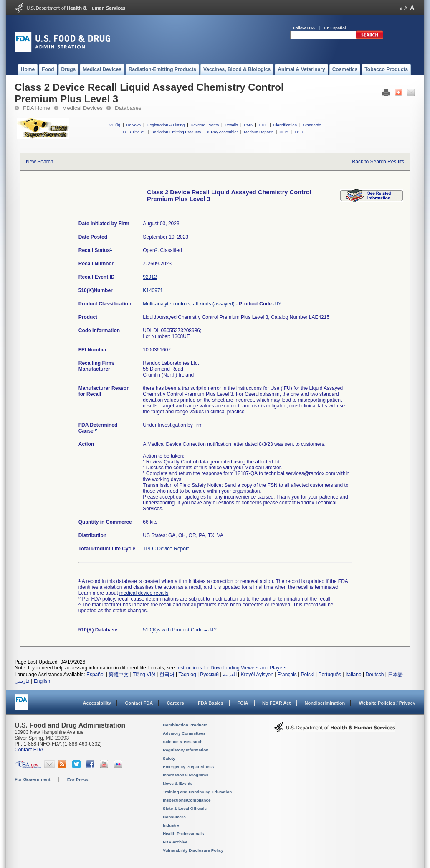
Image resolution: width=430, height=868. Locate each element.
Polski (308, 675)
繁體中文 (119, 675)
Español (95, 675)
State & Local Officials (185, 808)
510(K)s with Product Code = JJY (180, 630)
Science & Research (183, 742)
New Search (39, 162)
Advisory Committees (184, 733)
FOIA (243, 703)
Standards (312, 125)
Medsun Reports (258, 132)
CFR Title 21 (134, 132)
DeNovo (133, 125)
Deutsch (374, 675)
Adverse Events (205, 125)
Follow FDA (304, 28)
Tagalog (187, 675)
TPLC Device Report (166, 549)
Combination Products (185, 725)
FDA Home (37, 108)
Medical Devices (82, 108)
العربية (230, 675)
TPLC (300, 132)
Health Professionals (183, 834)
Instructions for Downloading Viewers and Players (231, 668)
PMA (248, 125)
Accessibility (97, 703)
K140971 (153, 290)
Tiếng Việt (144, 675)
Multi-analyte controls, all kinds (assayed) (188, 304)
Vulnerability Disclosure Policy (193, 850)
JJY (277, 304)
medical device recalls (144, 593)
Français (287, 675)
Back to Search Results (378, 162)
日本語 (395, 675)
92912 (150, 277)
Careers (176, 703)
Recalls (231, 125)
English (42, 681)
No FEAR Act (276, 703)
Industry (171, 825)
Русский (209, 675)
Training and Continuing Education (197, 792)
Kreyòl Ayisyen (257, 675)
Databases (128, 108)
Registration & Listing (166, 125)
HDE (263, 125)
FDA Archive (175, 842)
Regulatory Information (186, 750)
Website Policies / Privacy (387, 703)
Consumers (174, 817)
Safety (169, 758)
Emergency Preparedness (188, 767)
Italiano (353, 675)
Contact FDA (139, 703)
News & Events (178, 783)
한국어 (167, 675)
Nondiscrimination (325, 703)
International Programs (186, 775)
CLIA (284, 132)
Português (330, 675)
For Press (78, 780)
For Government (33, 779)
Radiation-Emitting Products (176, 132)
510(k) (115, 125)
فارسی (22, 681)
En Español (335, 28)
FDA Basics (211, 703)
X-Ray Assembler (223, 132)
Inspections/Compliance (187, 800)
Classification (285, 125)
